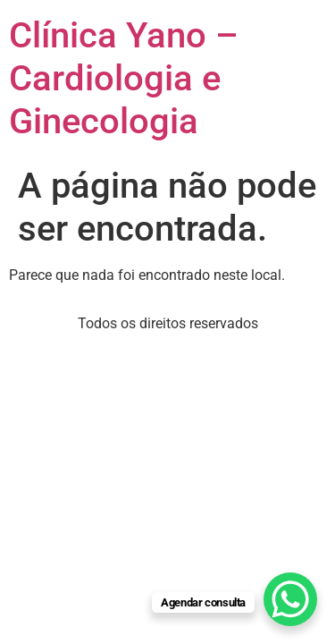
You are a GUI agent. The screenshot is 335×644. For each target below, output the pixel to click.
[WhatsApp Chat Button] (290, 599)
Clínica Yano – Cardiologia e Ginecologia (124, 78)
